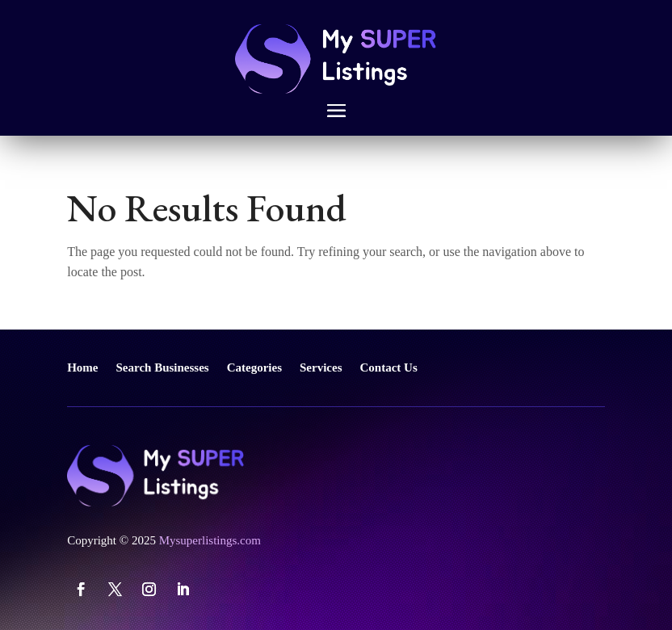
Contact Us (389, 367)
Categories (254, 367)
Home (82, 367)
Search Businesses (163, 367)
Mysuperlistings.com (210, 540)
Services (321, 367)
